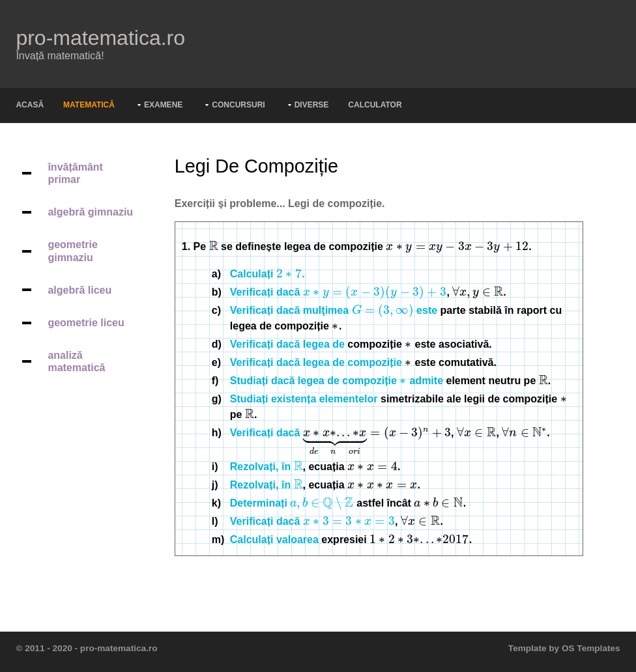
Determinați (292, 503)
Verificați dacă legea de (287, 344)
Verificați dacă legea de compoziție (316, 362)
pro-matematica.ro (100, 38)
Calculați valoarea (274, 539)
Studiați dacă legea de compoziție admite (337, 381)
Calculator (375, 105)
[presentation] (214, 246)
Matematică (89, 105)
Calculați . (267, 274)
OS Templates (591, 648)
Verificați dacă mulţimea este (334, 310)
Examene (163, 105)
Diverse (312, 105)
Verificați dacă (339, 292)
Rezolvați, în (267, 467)
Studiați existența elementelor (304, 399)
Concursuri (238, 105)
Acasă (30, 105)
